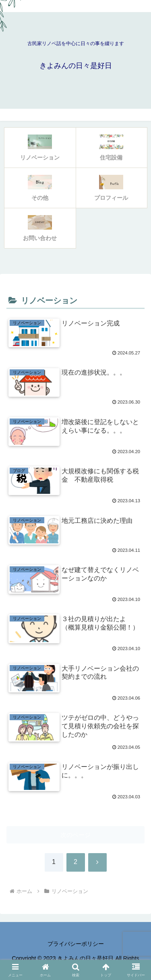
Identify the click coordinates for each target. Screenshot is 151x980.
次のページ (75, 835)
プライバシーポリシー (76, 944)
